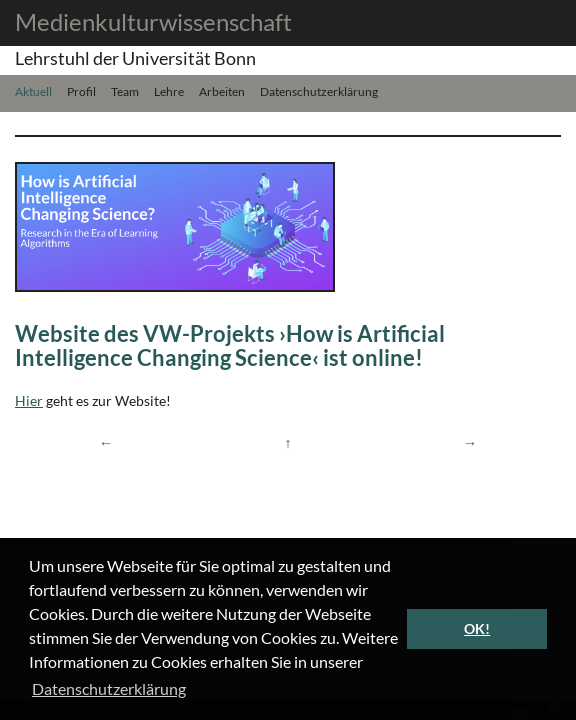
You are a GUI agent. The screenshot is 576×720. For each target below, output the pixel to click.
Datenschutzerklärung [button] (109, 688)
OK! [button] (477, 628)
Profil (81, 90)
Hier (29, 400)
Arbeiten (222, 90)
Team (125, 90)
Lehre (169, 90)
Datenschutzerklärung (319, 90)
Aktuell (33, 90)
